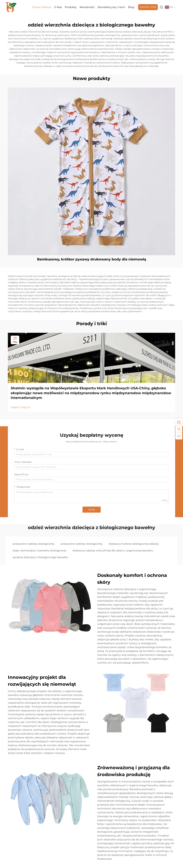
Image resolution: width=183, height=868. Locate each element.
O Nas (58, 7)
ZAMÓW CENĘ (148, 7)
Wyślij (92, 510)
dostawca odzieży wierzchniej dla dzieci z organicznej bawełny (113, 551)
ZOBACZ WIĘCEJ (21, 407)
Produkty (71, 7)
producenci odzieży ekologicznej (33, 544)
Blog (131, 7)
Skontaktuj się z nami (111, 7)
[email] (179, 436)
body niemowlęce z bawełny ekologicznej (39, 551)
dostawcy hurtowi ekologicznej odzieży (134, 544)
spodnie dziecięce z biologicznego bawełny (40, 557)
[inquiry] (179, 422)
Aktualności (87, 7)
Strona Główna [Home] (42, 7)
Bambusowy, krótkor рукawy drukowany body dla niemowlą (92, 259)
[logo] (11, 7)
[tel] (179, 429)
